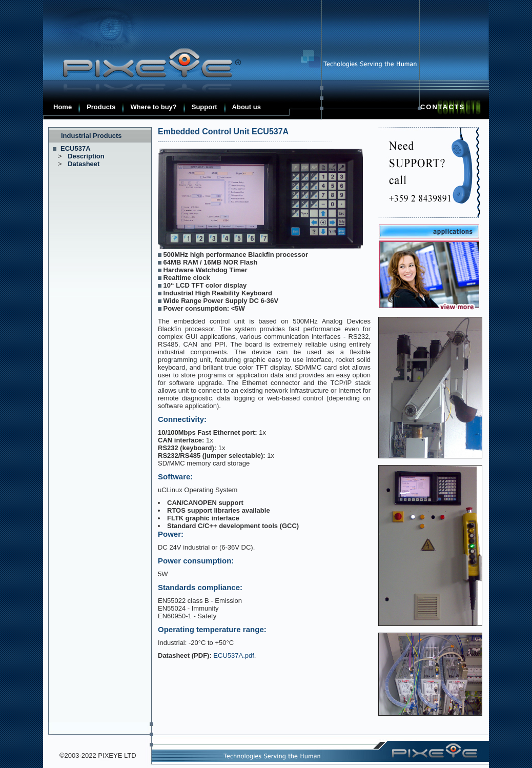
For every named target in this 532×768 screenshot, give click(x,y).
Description (86, 156)
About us (247, 107)
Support (204, 107)
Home (63, 107)
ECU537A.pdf (234, 655)
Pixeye (146, 63)
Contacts (443, 107)
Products (101, 107)
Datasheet (84, 164)
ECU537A (76, 148)
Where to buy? (153, 107)
